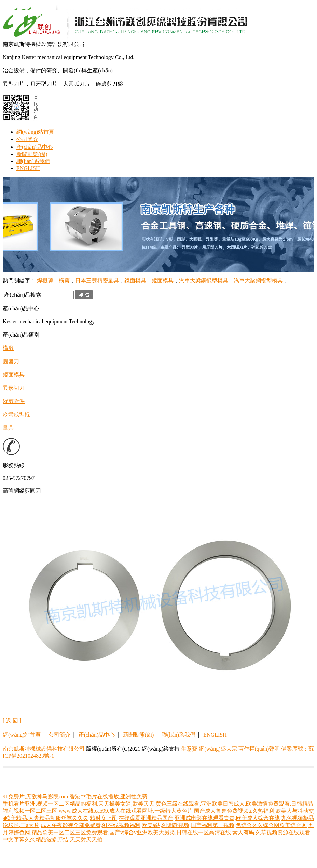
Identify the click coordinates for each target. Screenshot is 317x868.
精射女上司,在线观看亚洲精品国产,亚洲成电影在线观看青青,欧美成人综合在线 (185, 818)
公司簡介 (27, 139)
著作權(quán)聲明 (259, 749)
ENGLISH (28, 168)
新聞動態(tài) (32, 154)
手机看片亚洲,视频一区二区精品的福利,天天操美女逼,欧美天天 (79, 804)
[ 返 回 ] (12, 721)
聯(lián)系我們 (33, 161)
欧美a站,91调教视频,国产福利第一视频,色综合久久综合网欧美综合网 (224, 825)
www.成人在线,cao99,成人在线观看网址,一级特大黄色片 (126, 811)
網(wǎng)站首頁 (35, 132)
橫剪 (64, 280)
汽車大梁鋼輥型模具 (204, 280)
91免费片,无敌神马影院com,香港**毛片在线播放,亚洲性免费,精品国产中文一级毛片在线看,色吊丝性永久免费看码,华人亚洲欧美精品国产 (173, 33)
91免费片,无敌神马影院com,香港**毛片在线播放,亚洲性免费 (75, 796)
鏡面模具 (135, 280)
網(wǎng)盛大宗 (218, 749)
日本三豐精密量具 (97, 280)
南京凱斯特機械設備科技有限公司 (44, 749)
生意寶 (189, 749)
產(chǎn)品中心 (35, 147)
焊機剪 (45, 280)
